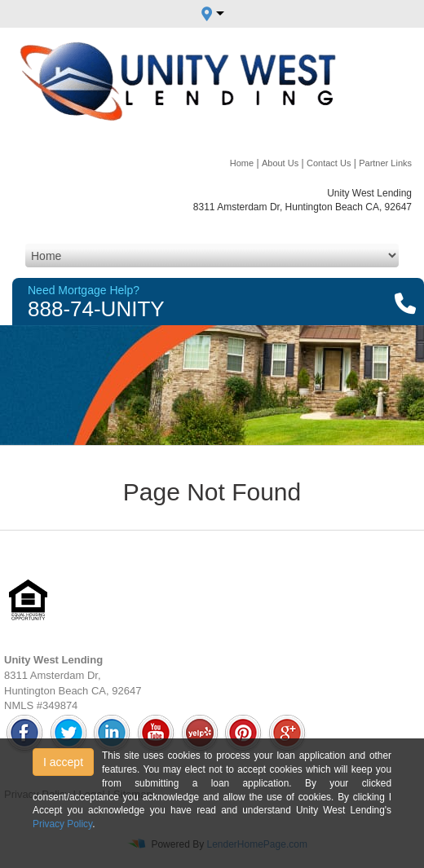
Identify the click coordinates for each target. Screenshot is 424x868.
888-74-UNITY (96, 309)
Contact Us (329, 163)
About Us (280, 163)
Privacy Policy (62, 824)
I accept (63, 762)
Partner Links (385, 163)
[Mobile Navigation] (212, 256)
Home (242, 163)
